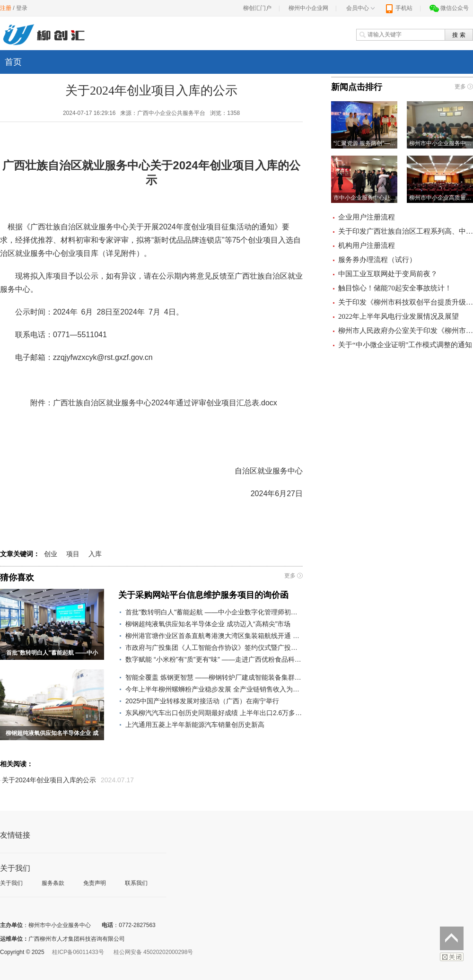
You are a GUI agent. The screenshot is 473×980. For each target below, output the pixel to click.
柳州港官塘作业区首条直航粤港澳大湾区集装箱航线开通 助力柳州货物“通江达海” (214, 636)
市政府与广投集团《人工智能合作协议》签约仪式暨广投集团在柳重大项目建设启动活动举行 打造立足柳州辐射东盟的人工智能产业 (214, 647)
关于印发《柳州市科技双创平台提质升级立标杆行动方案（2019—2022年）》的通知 (406, 302)
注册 (6, 8)
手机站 (399, 8)
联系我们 (136, 883)
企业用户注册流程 (367, 217)
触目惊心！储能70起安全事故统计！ (395, 288)
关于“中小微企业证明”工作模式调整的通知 (405, 345)
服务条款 (53, 883)
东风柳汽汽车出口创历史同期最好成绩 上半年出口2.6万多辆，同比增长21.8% (214, 713)
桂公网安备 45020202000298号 (153, 952)
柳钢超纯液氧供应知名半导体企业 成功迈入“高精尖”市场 (208, 624)
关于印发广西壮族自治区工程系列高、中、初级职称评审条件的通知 (406, 231)
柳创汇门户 (257, 8)
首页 (13, 62)
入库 (95, 554)
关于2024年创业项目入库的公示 (49, 780)
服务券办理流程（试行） (377, 260)
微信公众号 (449, 8)
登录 (22, 8)
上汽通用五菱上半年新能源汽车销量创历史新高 (195, 725)
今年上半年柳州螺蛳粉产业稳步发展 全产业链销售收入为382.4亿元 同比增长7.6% (214, 689)
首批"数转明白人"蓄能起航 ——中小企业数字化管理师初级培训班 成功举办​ (214, 612)
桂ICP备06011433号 (78, 952)
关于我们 (11, 883)
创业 (51, 554)
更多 (290, 576)
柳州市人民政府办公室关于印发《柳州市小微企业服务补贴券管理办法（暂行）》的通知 (406, 331)
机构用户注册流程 (367, 245)
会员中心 (360, 8)
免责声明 (95, 883)
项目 (73, 554)
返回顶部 (452, 938)
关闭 (452, 957)
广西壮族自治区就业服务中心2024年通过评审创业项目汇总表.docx (165, 403)
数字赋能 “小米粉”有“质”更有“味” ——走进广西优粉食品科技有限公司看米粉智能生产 (214, 659)
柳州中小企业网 (308, 8)
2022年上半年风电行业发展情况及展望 (399, 316)
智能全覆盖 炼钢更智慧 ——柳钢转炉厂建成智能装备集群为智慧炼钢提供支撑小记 (214, 677)
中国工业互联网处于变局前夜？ (388, 274)
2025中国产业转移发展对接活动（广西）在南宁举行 (202, 701)
